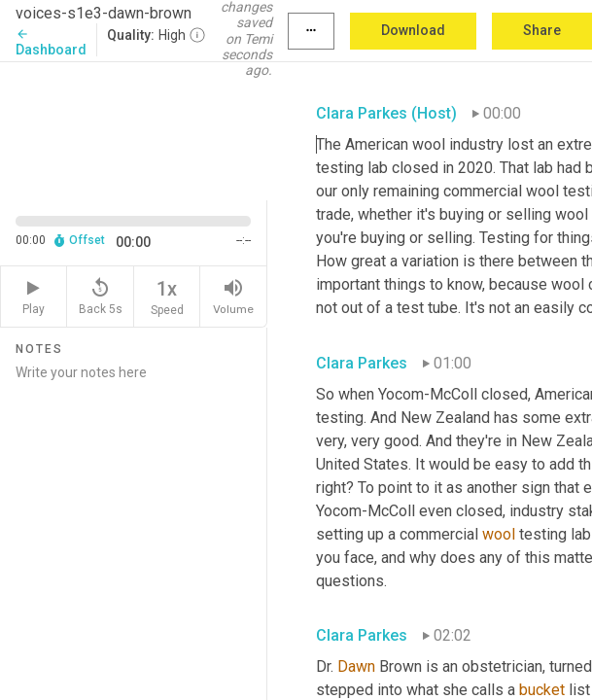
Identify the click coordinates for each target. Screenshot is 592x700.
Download (413, 30)
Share (542, 30)
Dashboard (51, 42)
